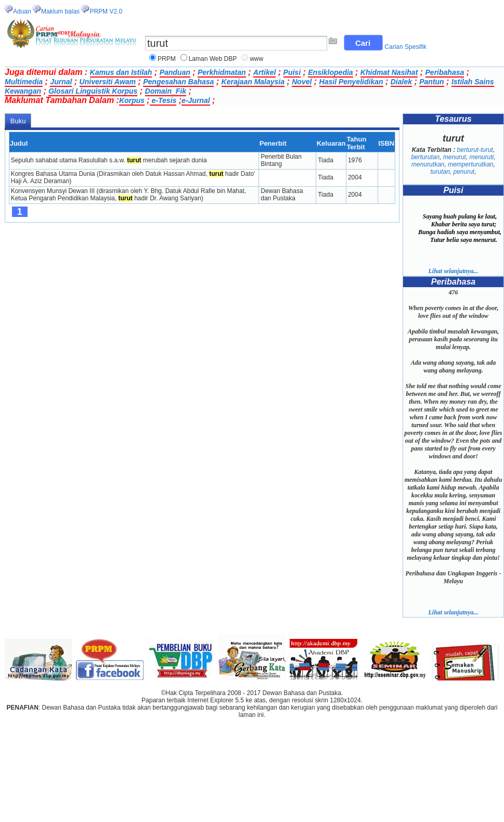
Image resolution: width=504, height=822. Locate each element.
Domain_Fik (166, 91)
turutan (440, 172)
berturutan (425, 157)
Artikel (265, 72)
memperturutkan (470, 164)
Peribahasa (445, 72)
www (256, 59)
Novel (302, 82)
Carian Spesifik (405, 47)
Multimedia (24, 82)
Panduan (175, 72)
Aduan (22, 11)
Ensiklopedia (330, 72)
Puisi (292, 72)
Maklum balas (60, 11)
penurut (464, 172)
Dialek (401, 82)
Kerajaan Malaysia (253, 82)
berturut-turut (475, 150)
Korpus (132, 100)
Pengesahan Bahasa (178, 82)
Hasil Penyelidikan (351, 82)
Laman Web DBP (213, 59)
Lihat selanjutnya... (453, 271)
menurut (455, 157)
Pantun (431, 82)
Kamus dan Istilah (121, 72)
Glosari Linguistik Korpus (93, 91)
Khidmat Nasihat (389, 72)
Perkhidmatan (222, 72)
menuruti (482, 157)
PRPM (167, 59)
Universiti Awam (108, 82)
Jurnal (61, 82)
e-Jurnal (196, 100)
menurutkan (428, 164)
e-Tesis (163, 100)
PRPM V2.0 (106, 11)
